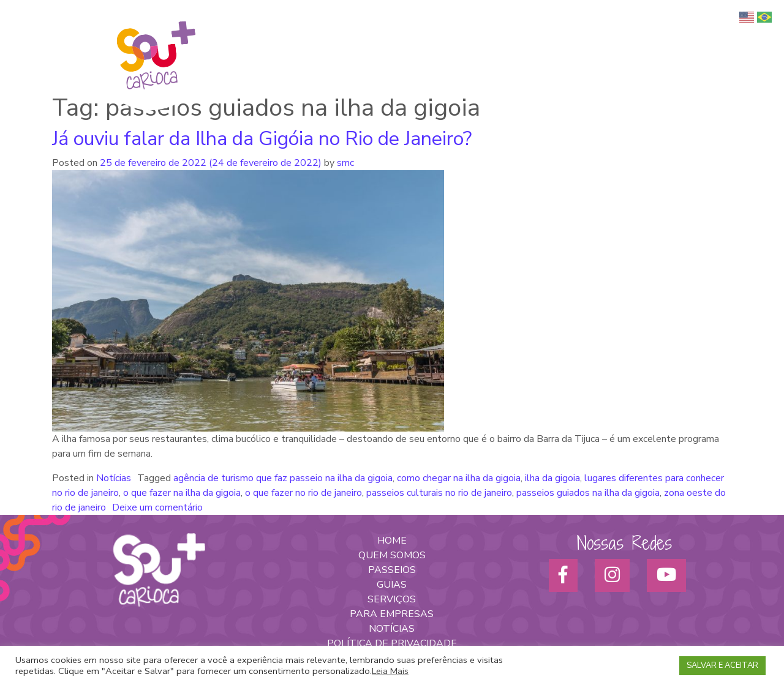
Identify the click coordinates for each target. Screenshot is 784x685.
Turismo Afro (462, 37)
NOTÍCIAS (392, 629)
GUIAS (392, 585)
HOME (392, 541)
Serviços (567, 37)
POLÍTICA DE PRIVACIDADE (392, 643)
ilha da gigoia (552, 478)
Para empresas (627, 37)
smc (344, 163)
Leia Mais (390, 671)
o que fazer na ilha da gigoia (182, 493)
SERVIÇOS (392, 599)
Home (344, 37)
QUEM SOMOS (392, 555)
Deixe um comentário (157, 507)
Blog (729, 37)
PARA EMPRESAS (392, 614)
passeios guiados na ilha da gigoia (588, 493)
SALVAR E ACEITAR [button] (722, 665)
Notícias (114, 478)
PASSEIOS (392, 570)
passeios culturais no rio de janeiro (439, 493)
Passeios (519, 37)
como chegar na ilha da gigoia (459, 478)
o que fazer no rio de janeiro (303, 493)
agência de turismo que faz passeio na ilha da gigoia (283, 478)
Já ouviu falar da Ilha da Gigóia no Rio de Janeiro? (262, 139)
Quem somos (395, 37)
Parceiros (689, 37)
